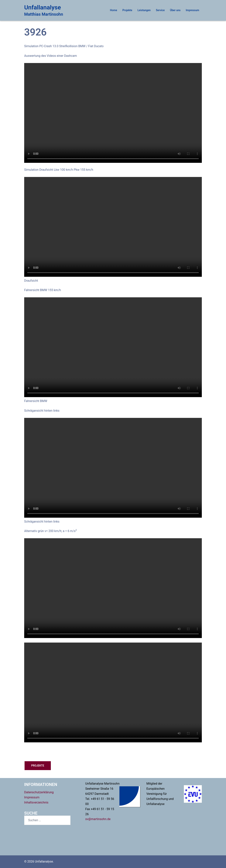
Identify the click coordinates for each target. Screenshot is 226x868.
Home (114, 10)
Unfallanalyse (43, 7)
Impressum (192, 10)
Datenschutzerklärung (39, 792)
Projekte (127, 10)
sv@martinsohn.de (98, 819)
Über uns (175, 10)
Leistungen (144, 10)
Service (160, 10)
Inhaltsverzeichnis (36, 802)
